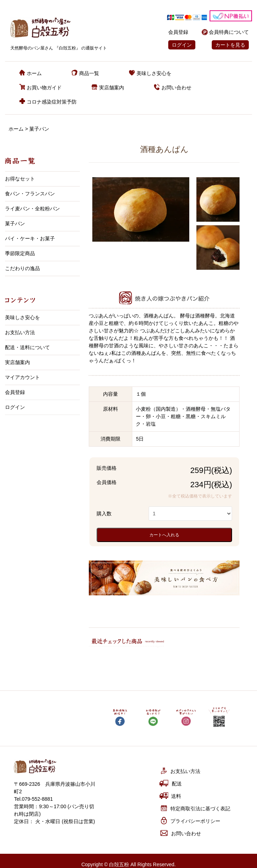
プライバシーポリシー (190, 820)
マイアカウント (22, 377)
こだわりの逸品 (22, 268)
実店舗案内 (108, 88)
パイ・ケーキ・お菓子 (30, 238)
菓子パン (39, 129)
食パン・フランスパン (30, 194)
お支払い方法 (20, 332)
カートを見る (230, 45)
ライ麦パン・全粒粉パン (32, 209)
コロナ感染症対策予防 (48, 102)
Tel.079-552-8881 (33, 799)
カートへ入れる (164, 535)
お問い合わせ (173, 88)
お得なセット (20, 179)
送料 (170, 796)
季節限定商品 (20, 253)
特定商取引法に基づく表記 (195, 808)
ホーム (30, 73)
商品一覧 (85, 73)
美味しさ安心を (150, 73)
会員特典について (229, 32)
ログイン (182, 45)
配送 (171, 783)
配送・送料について (27, 347)
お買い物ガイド (40, 88)
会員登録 (178, 32)
